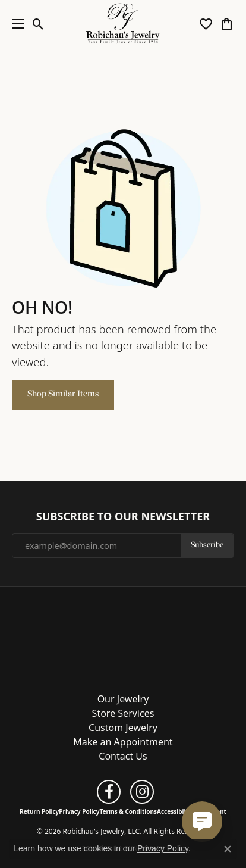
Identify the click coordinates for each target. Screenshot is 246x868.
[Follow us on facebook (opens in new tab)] (109, 792)
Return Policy (39, 811)
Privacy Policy (79, 811)
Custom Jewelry (123, 728)
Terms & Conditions (128, 811)
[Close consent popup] (228, 849)
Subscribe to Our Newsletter (123, 517)
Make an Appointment (123, 742)
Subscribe (207, 545)
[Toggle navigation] (15, 24)
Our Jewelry (123, 699)
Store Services (123, 713)
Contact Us (123, 756)
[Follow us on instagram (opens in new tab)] (142, 792)
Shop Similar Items (63, 394)
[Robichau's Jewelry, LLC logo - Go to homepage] (123, 24)
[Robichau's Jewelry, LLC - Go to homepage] (123, 636)
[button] (38, 24)
